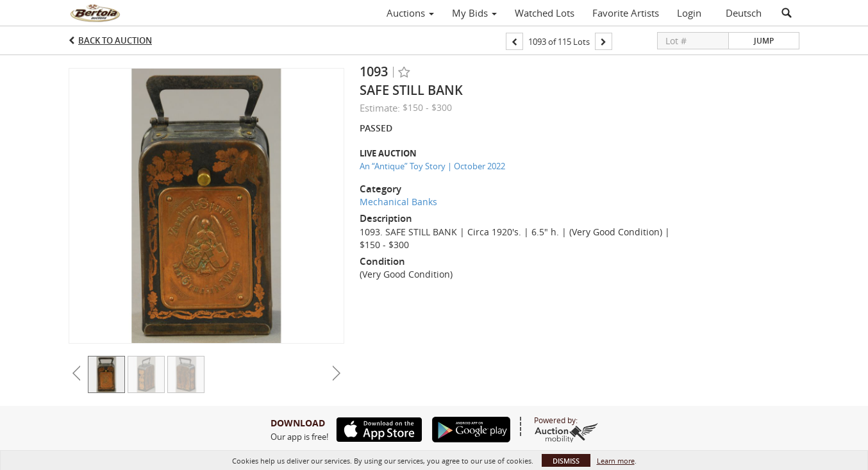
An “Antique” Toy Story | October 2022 (432, 166)
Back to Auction (115, 40)
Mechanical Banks (398, 202)
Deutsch (744, 13)
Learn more (616, 461)
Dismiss (566, 461)
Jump (764, 41)
